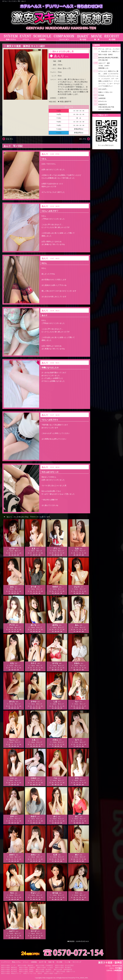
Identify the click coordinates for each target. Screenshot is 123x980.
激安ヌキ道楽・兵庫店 (26, 971)
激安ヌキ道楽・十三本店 (45, 967)
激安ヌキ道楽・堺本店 (26, 969)
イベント (26, 962)
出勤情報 (34, 962)
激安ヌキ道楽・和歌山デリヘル (11, 973)
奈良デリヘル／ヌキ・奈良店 (33, 973)
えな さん (9, 139)
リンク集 (67, 962)
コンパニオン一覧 (14, 1)
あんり (24, 1)
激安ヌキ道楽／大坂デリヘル (53, 973)
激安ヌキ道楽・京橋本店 (27, 967)
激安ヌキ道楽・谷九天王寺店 (64, 965)
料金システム (16, 962)
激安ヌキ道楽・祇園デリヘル (66, 971)
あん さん (83, 139)
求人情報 (59, 962)
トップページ (5, 962)
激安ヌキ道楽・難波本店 (26, 965)
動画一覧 (51, 962)
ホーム (4, 1)
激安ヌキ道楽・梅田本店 (9, 967)
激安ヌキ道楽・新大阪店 (63, 967)
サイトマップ (77, 962)
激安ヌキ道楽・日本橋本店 (44, 965)
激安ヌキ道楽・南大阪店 (44, 969)
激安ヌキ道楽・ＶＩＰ (8, 965)
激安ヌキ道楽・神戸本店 (9, 971)
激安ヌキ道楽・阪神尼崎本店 (63, 969)
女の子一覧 (43, 962)
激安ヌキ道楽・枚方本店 (9, 969)
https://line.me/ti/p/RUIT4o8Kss (106, 147)
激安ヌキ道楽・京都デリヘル (45, 971)
